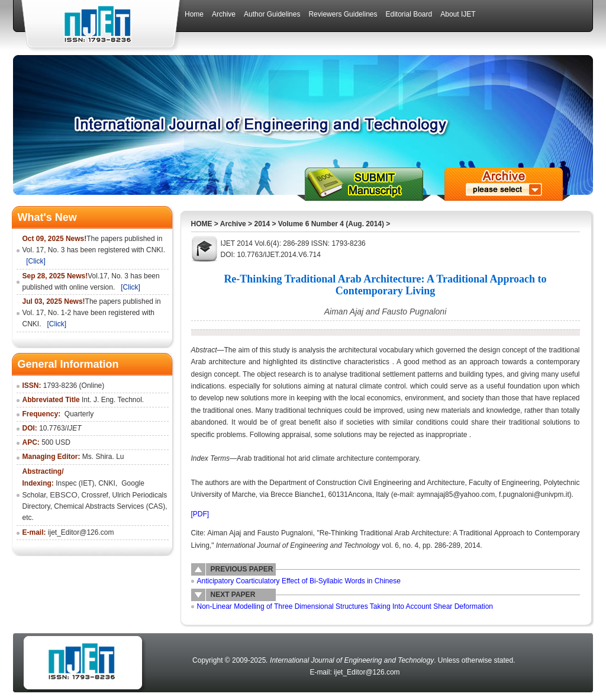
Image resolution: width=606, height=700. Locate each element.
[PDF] (200, 514)
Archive (233, 224)
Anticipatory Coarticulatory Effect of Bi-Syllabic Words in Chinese (299, 581)
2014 (262, 224)
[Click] (36, 261)
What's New (47, 217)
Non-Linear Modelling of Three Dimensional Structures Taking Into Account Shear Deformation (345, 606)
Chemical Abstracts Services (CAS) (109, 506)
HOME (202, 224)
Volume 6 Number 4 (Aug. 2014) (331, 224)
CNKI (107, 483)
